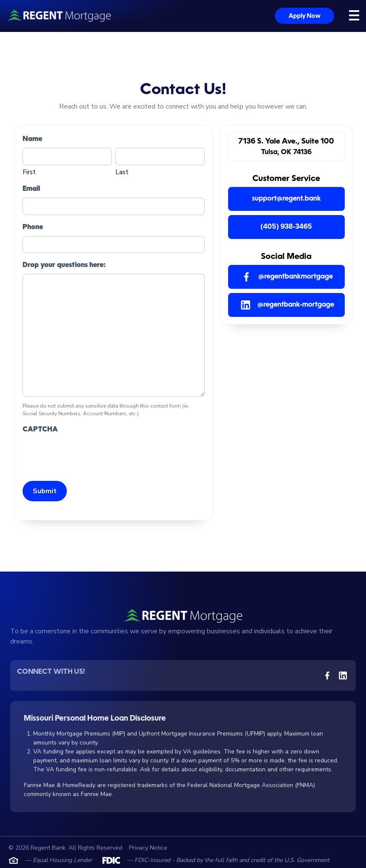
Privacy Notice (148, 848)
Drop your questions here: (64, 265)
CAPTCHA (40, 430)
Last (122, 172)
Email (31, 189)
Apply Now (305, 16)
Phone (33, 227)
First (29, 172)
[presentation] (87, 455)
